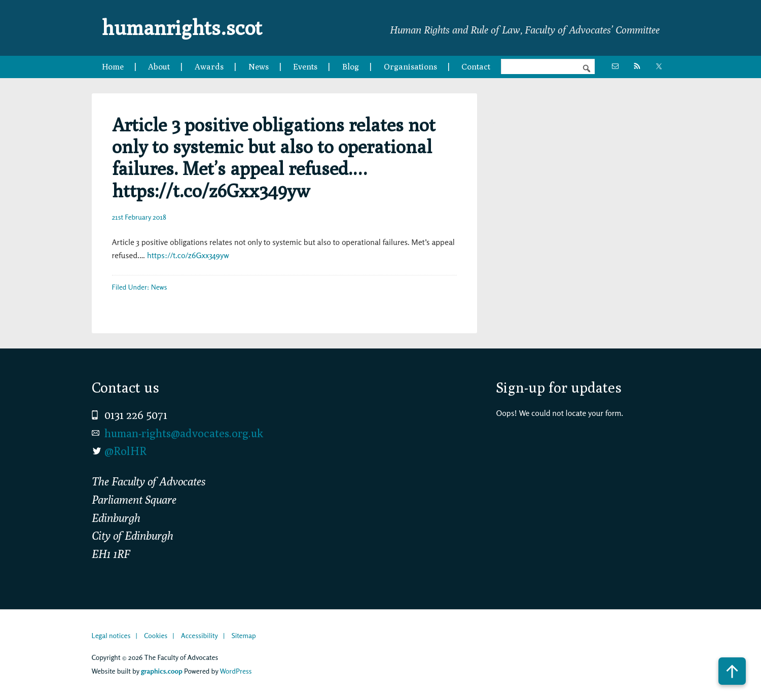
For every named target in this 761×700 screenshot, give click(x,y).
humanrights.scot (182, 27)
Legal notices (111, 635)
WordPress (235, 671)
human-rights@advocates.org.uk (184, 433)
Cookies (156, 635)
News (159, 287)
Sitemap (243, 635)
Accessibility (200, 635)
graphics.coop (162, 671)
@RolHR (125, 451)
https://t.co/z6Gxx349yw (188, 255)
